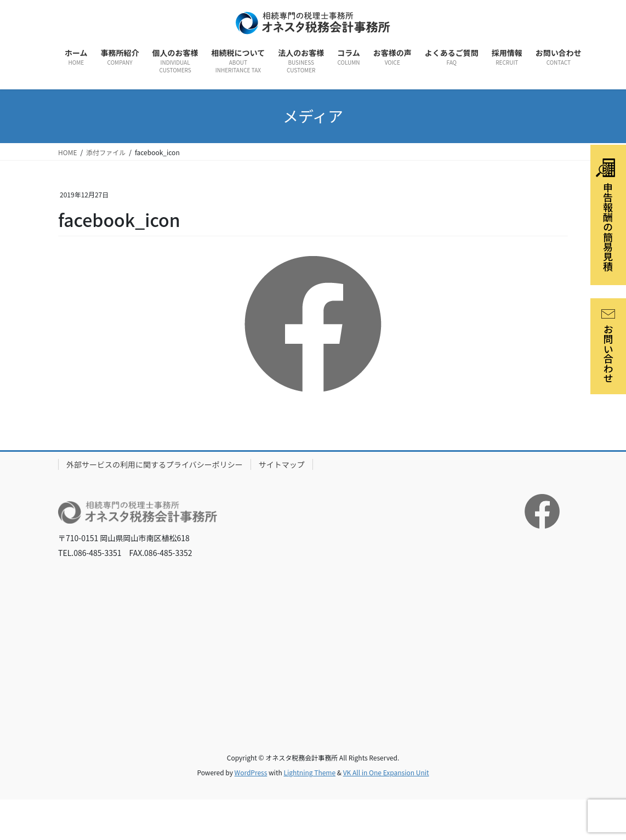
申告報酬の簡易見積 (605, 215)
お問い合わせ (608, 346)
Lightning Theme (309, 772)
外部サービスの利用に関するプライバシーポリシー (155, 464)
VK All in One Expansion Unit (386, 772)
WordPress (251, 772)
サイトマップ (282, 464)
